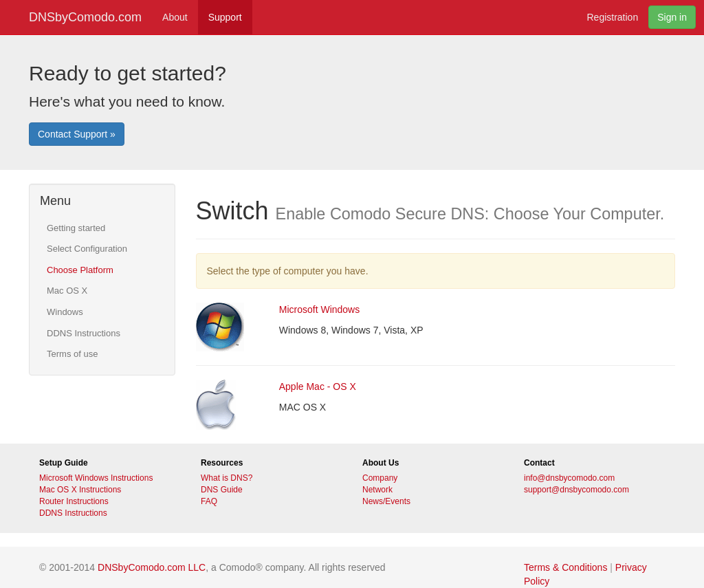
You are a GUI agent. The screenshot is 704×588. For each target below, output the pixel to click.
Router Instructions (74, 501)
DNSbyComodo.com (85, 17)
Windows (65, 312)
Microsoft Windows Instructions (96, 478)
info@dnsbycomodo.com (569, 478)
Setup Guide (64, 463)
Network (377, 490)
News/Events (386, 501)
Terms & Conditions (565, 567)
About (175, 17)
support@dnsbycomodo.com (576, 490)
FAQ (209, 501)
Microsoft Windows (319, 309)
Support (225, 17)
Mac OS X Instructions (80, 490)
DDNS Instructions (84, 333)
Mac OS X (67, 291)
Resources (222, 463)
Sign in (672, 17)
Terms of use (72, 354)
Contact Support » (77, 134)
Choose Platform (80, 270)
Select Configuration (87, 249)
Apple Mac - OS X (318, 386)
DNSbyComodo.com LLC (152, 567)
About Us (381, 463)
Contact (539, 463)
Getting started (76, 228)
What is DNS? (227, 478)
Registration (612, 17)
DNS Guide (222, 490)
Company (380, 478)
